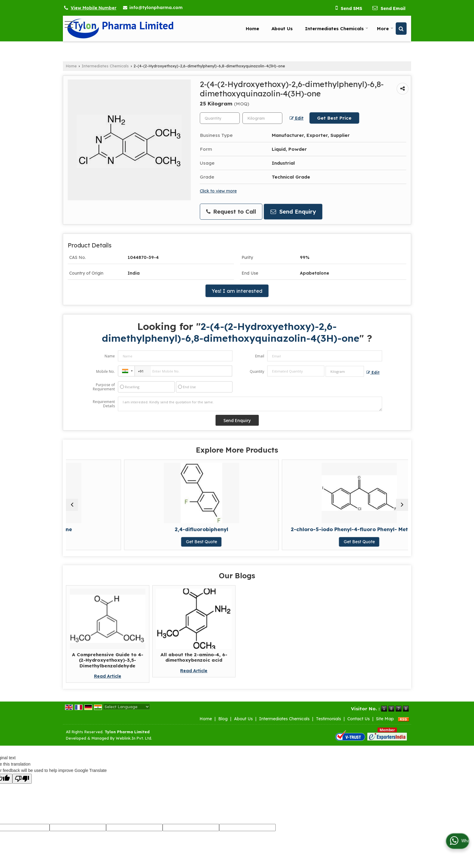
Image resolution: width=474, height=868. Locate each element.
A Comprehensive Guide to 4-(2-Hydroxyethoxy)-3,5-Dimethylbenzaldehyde (108, 666)
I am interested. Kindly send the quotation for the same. (250, 404)
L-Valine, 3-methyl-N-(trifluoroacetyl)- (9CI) (366, 532)
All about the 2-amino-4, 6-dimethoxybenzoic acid (194, 663)
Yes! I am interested (237, 291)
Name (110, 356)
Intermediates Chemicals (337, 29)
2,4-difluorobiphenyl (194, 529)
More (385, 29)
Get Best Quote (107, 542)
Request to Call (231, 212)
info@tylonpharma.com (156, 8)
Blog (223, 725)
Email (260, 356)
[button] (94, 8)
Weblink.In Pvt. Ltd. (134, 744)
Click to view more (218, 191)
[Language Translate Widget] (127, 713)
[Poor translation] (22, 785)
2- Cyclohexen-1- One (107, 529)
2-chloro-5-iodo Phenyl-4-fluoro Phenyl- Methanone (280, 532)
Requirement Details (104, 404)
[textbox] (262, 118)
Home (252, 29)
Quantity (257, 371)
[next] (402, 508)
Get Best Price (334, 118)
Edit (297, 118)
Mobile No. (106, 371)
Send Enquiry (293, 212)
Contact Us (359, 725)
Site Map (385, 725)
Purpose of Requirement (104, 387)
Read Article (108, 682)
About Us (282, 29)
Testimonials (328, 725)
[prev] (72, 508)
